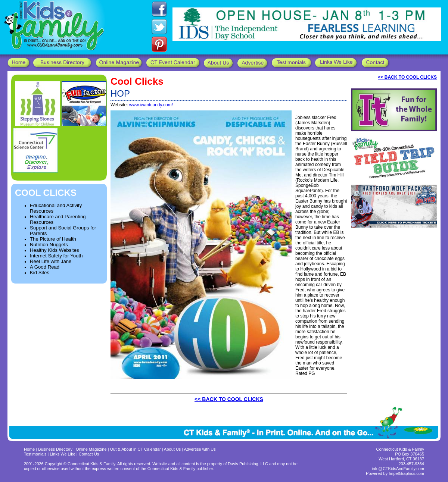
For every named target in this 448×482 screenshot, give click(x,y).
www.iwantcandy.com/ (151, 105)
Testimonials (36, 454)
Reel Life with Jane (51, 261)
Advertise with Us (200, 449)
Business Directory (55, 449)
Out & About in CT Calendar (136, 449)
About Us (172, 449)
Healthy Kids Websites (55, 250)
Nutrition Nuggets (49, 245)
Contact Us (89, 454)
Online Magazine (91, 449)
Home (29, 449)
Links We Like (63, 454)
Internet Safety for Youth (56, 256)
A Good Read (45, 267)
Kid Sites (40, 273)
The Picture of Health (53, 239)
